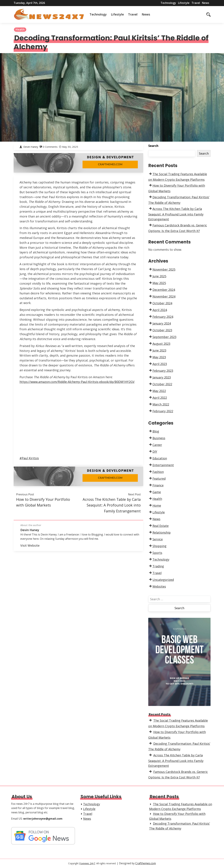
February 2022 (163, 411)
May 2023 (159, 357)
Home (157, 505)
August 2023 (161, 344)
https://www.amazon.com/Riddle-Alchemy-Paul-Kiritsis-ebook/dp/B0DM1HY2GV (77, 382)
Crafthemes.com (146, 863)
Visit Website (30, 545)
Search (153, 146)
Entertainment (163, 465)
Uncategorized (163, 580)
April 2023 (160, 364)
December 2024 (164, 290)
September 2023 (164, 337)
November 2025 (164, 269)
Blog (156, 431)
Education (160, 458)
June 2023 (159, 350)
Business (159, 438)
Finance (158, 485)
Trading (158, 566)
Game (157, 492)
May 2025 (159, 283)
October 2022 (162, 384)
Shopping (159, 546)
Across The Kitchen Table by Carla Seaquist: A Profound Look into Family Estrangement (112, 505)
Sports (157, 553)
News (206, 3)
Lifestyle (184, 3)
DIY (155, 452)
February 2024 (163, 317)
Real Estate (161, 526)
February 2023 (163, 371)
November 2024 (164, 296)
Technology (168, 3)
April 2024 (160, 310)
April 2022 (160, 398)
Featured (159, 479)
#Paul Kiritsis (29, 458)
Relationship (162, 532)
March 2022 (161, 404)
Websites (159, 586)
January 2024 (162, 323)
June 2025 (159, 276)
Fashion (158, 472)
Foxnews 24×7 (87, 863)
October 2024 (162, 303)
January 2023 (162, 377)
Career (157, 445)
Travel (196, 3)
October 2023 (162, 330)
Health (20, 30)
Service (158, 539)
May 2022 (159, 391)
